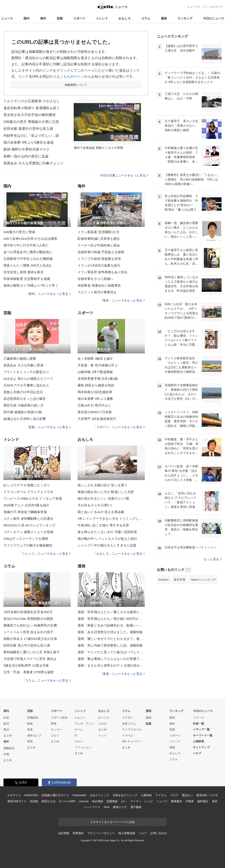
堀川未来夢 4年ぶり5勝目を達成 (28, 142)
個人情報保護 (127, 833)
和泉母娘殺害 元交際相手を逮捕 (27, 279)
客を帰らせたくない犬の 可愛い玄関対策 (107, 532)
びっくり (104, 718)
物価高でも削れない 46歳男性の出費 (30, 625)
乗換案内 (176, 801)
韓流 (30, 741)
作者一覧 (198, 724)
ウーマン (136, 801)
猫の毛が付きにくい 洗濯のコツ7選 (103, 498)
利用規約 (78, 833)
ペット (102, 735)
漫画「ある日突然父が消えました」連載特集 (110, 632)
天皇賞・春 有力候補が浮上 (98, 365)
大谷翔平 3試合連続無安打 (97, 419)
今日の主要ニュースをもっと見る (124, 175)
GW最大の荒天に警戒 (19, 232)
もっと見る (213, 559)
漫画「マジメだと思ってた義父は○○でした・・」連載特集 (111, 652)
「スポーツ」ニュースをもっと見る (119, 427)
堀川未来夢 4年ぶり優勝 (95, 399)
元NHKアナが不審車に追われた (26, 385)
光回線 (34, 801)
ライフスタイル (132, 729)
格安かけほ (48, 801)
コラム (146, 18)
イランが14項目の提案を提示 (99, 265)
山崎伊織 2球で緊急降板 (95, 372)
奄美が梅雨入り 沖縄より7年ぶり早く (31, 285)
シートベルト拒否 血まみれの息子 (28, 632)
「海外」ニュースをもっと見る (122, 300)
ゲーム (79, 729)
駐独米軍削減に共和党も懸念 (99, 239)
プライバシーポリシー (101, 833)
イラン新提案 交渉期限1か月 (98, 232)
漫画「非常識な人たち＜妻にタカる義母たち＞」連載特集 (111, 612)
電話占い (187, 795)
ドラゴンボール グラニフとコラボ (28, 492)
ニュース (7, 18)
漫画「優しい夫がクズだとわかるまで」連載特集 (111, 639)
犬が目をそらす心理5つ (95, 505)
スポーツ (79, 18)
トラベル (128, 735)
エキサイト (216, 7)
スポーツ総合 (59, 718)
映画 (30, 724)
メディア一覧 (201, 729)
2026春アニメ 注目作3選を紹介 (26, 505)
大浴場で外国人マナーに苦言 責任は (30, 659)
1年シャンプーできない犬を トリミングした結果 (111, 519)
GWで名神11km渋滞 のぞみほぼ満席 (30, 239)
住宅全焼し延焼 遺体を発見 (23, 272)
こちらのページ (72, 76)
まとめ (8, 735)
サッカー (56, 729)
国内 (27, 18)
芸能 (60, 18)
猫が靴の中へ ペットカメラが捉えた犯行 (107, 539)
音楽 (30, 729)
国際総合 (9, 748)
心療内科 (146, 795)
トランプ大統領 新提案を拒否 (99, 259)
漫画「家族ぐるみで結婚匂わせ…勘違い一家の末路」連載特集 (111, 625)
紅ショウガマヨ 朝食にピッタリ (27, 485)
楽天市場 (180, 580)
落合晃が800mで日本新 (95, 412)
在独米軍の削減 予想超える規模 (101, 252)
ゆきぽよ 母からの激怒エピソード (28, 379)
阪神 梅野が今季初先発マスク (27, 149)
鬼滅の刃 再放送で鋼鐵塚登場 (25, 512)
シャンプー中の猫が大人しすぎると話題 (107, 545)
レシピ (149, 801)
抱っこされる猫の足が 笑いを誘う (102, 485)
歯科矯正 (203, 801)
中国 (6, 754)
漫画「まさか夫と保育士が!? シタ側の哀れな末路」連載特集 (111, 665)
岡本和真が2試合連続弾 (95, 392)
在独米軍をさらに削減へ (95, 279)
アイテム (161, 795)
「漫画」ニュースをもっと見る (122, 674)
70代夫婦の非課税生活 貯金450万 (28, 612)
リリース (199, 718)
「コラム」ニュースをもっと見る (47, 680)
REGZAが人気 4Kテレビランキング (29, 525)
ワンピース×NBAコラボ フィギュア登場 (33, 498)
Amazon (164, 580)
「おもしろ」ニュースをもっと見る (119, 554)
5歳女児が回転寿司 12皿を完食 (26, 665)
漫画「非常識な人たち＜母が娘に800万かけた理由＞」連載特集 (111, 619)
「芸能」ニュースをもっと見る (48, 427)
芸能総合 (33, 718)
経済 (6, 724)
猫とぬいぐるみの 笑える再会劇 (101, 512)
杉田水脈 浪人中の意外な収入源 (27, 645)
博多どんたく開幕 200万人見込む (28, 265)
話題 (148, 724)
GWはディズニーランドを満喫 (26, 539)
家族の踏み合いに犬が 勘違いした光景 (106, 492)
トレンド (102, 18)
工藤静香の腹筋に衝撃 (20, 359)
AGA (107, 807)
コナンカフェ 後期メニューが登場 (28, 532)
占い (124, 801)
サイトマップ (201, 747)
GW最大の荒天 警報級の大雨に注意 (31, 122)
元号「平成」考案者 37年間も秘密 (29, 672)
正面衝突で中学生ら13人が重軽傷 (28, 259)
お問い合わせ (159, 833)
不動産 (190, 801)
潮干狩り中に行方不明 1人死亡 (26, 245)
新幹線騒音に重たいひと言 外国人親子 (32, 652)
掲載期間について (76, 85)
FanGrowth (79, 795)
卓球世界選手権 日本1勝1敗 (98, 379)
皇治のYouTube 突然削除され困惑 (28, 619)
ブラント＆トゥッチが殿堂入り (26, 372)
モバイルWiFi (67, 801)
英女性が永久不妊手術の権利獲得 (30, 115)
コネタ (102, 724)
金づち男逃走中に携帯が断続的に (28, 252)
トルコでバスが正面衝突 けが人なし (32, 101)
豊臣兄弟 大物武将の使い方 (23, 405)
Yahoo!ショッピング (203, 580)
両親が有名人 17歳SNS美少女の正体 (30, 639)
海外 (43, 18)
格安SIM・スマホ (207, 795)
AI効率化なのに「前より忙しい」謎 (31, 136)
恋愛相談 (112, 801)
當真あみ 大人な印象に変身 (23, 365)
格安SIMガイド (17, 801)
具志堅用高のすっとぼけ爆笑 (25, 399)
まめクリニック (99, 795)
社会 (6, 718)
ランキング (185, 18)
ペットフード (92, 807)
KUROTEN (31, 795)
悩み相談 (98, 801)
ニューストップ (197, 7)
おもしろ (125, 18)
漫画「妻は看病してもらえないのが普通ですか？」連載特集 (111, 659)
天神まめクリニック (125, 795)
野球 (54, 724)
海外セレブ (34, 735)
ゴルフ (55, 735)
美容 (215, 801)
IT (76, 735)
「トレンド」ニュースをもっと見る (45, 554)
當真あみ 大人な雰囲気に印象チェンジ (34, 163)
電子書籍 (136, 807)
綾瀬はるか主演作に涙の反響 (25, 419)
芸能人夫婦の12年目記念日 (23, 392)
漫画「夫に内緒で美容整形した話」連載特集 (110, 645)
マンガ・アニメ (84, 724)
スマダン (128, 718)
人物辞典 (198, 741)
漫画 (164, 18)
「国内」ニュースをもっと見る (48, 294)
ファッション (83, 747)
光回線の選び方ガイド (55, 795)
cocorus (84, 801)
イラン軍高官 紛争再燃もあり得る (102, 272)
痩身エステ (120, 807)
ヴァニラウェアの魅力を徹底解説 (28, 545)
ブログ (174, 795)
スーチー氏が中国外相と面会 (99, 245)
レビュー (80, 718)
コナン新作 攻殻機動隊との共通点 (28, 519)
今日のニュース (214, 18)
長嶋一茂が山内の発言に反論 (26, 156)
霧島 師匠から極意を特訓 (96, 385)
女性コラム (129, 724)
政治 (6, 729)
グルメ (79, 741)
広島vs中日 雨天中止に (94, 405)
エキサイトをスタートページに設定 (112, 822)
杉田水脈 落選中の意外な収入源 (28, 129)
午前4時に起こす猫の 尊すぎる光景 (103, 525)
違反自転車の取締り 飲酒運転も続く (32, 108)
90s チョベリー (132, 741)
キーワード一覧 (203, 735)
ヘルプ (197, 753)
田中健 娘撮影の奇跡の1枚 (23, 412)
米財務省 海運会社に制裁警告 (99, 285)
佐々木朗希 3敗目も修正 (95, 359)
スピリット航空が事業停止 (97, 292)
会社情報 (64, 833)
